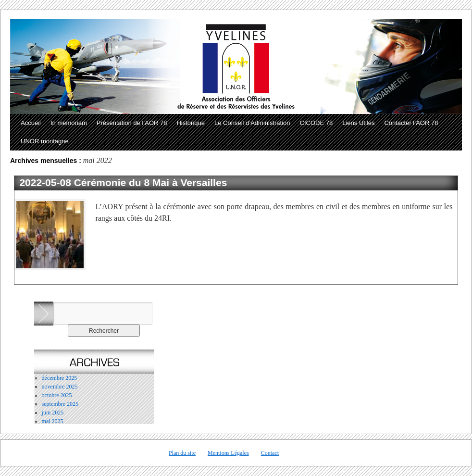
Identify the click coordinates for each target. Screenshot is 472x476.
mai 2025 (53, 421)
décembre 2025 (60, 378)
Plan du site (182, 453)
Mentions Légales (228, 453)
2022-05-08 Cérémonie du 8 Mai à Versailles (123, 182)
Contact (270, 453)
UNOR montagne (45, 141)
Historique (191, 123)
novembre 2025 (60, 387)
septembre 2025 (60, 404)
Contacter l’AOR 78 (411, 123)
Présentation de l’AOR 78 (132, 123)
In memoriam (69, 123)
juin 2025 (53, 413)
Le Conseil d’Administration (252, 123)
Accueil (31, 123)
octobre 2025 (57, 395)
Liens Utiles (358, 123)
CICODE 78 (317, 123)
